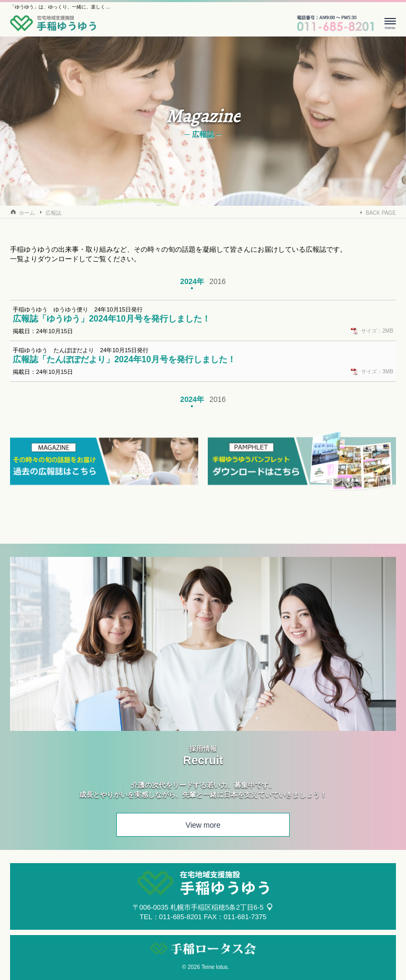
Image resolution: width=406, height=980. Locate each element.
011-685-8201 (181, 917)
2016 (218, 281)
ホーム (27, 213)
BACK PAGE (381, 213)
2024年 (192, 281)
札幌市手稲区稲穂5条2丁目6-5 (217, 907)
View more (203, 825)
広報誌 (53, 213)
